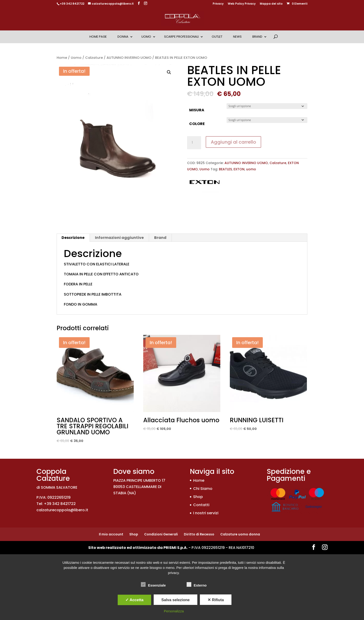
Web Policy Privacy (242, 4)
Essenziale (153, 585)
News (237, 37)
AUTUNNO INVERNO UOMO (129, 58)
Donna (123, 37)
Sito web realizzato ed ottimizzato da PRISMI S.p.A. (138, 548)
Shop (198, 497)
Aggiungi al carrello (233, 142)
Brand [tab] (160, 238)
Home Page (98, 37)
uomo (251, 169)
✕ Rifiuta (216, 600)
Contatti (201, 505)
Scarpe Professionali (181, 37)
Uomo (146, 37)
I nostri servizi (206, 513)
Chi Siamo (203, 489)
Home (62, 58)
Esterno (197, 585)
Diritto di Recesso (199, 534)
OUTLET (217, 37)
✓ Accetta (134, 600)
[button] (169, 72)
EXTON (239, 169)
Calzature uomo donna (240, 534)
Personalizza (174, 611)
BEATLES (225, 169)
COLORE (197, 124)
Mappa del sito (271, 4)
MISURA (197, 110)
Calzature (94, 58)
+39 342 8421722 (72, 4)
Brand (257, 37)
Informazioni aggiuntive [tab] (119, 238)
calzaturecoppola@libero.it (62, 510)
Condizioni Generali (161, 534)
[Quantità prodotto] (194, 143)
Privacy (218, 4)
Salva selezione (175, 600)
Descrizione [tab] (73, 238)
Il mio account (111, 534)
